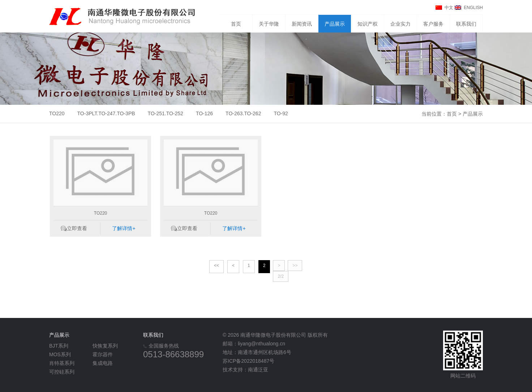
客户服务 (433, 24)
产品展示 (335, 24)
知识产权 (368, 24)
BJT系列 (59, 346)
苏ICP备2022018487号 (248, 361)
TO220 (57, 113)
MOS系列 (60, 354)
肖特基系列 (62, 363)
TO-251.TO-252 (166, 113)
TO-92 (281, 113)
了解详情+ (124, 228)
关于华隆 (269, 24)
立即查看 (77, 228)
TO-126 (204, 113)
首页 (236, 24)
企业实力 (400, 24)
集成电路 (103, 363)
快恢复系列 (105, 346)
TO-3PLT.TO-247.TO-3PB (106, 113)
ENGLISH (473, 8)
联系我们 (466, 24)
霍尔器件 (103, 354)
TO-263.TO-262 (243, 113)
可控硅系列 (62, 372)
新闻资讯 (302, 24)
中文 (449, 8)
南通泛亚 (258, 370)
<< (216, 266)
